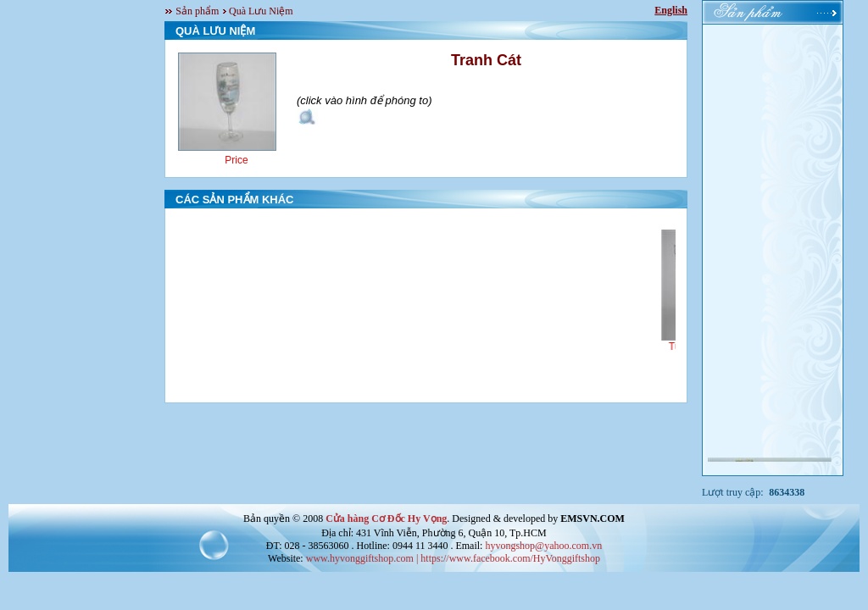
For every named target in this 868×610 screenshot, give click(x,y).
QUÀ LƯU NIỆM (215, 31)
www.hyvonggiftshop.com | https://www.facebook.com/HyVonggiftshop (453, 558)
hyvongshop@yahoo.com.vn (543, 546)
